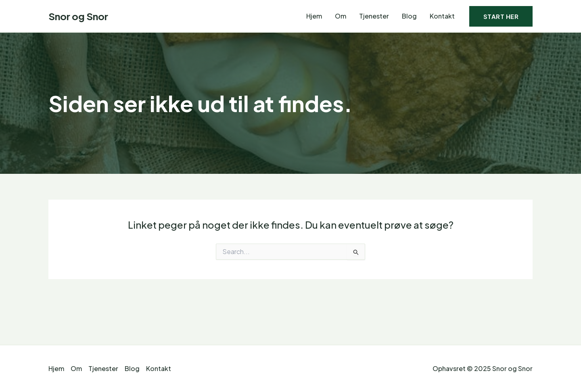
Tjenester (374, 16)
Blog (409, 16)
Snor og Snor (78, 16)
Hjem (314, 16)
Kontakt (442, 16)
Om (341, 16)
